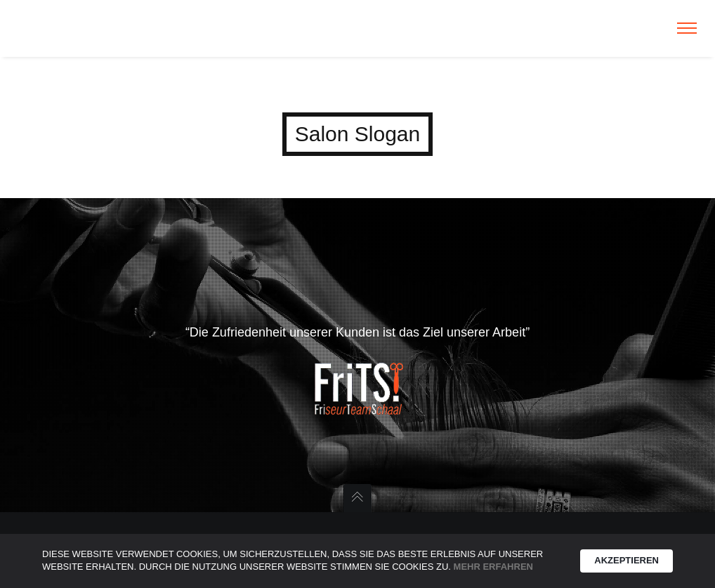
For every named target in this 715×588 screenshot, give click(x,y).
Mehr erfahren (493, 567)
